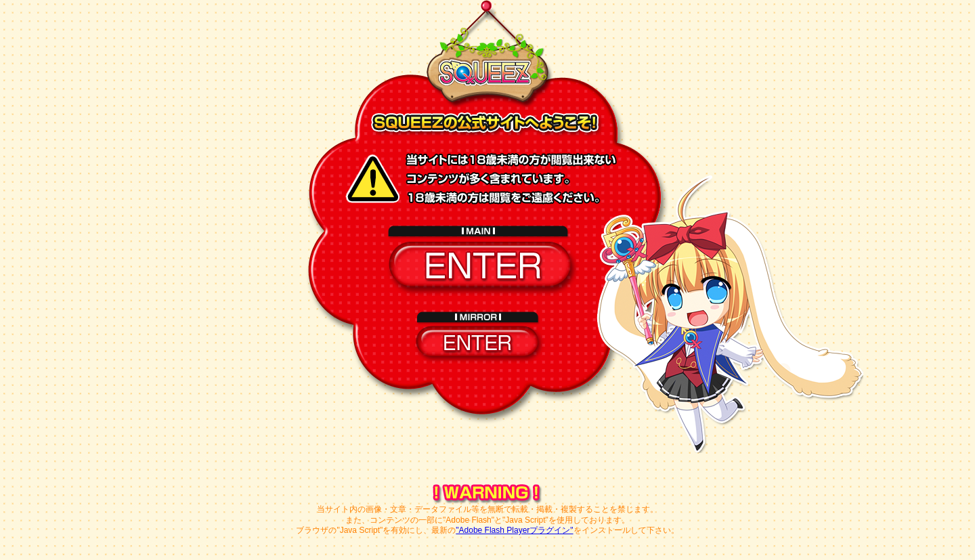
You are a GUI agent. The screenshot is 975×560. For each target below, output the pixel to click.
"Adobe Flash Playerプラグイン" (514, 530)
